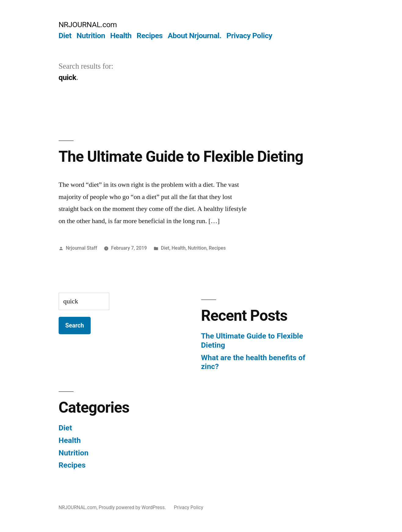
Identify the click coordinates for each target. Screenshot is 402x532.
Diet (65, 36)
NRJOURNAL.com (88, 25)
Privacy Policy (249, 36)
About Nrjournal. (194, 36)
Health (121, 36)
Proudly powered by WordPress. (133, 507)
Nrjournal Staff (82, 248)
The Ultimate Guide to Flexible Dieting (181, 157)
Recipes (150, 36)
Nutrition (91, 36)
